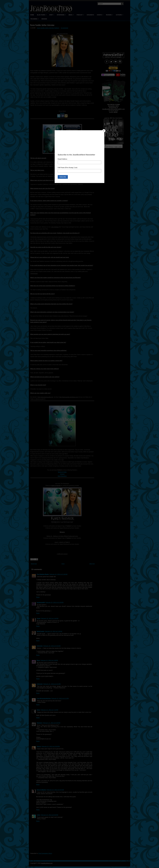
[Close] (104, 131)
